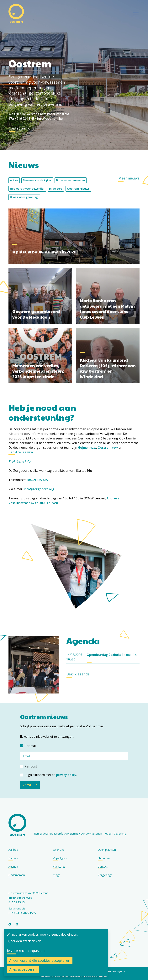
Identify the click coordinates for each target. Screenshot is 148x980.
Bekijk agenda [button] (78, 674)
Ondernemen (17, 875)
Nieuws (13, 858)
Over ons (59, 850)
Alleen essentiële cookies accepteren (40, 960)
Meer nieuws (129, 178)
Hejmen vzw (87, 448)
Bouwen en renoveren (71, 180)
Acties (14, 180)
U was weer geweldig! (24, 197)
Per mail (31, 746)
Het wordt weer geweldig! (27, 189)
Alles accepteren (23, 969)
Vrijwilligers (60, 858)
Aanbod (13, 850)
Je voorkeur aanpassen (26, 951)
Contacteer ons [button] (21, 128)
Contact (103, 867)
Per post (31, 766)
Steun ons (104, 858)
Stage (57, 875)
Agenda (13, 867)
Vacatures (59, 867)
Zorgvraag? (105, 875)
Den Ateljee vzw (21, 452)
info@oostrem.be (50, 119)
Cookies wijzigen (113, 971)
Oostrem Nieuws (78, 189)
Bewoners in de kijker (37, 180)
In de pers (56, 189)
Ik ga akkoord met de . (51, 775)
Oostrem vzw (108, 448)
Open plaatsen (107, 850)
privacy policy (66, 775)
